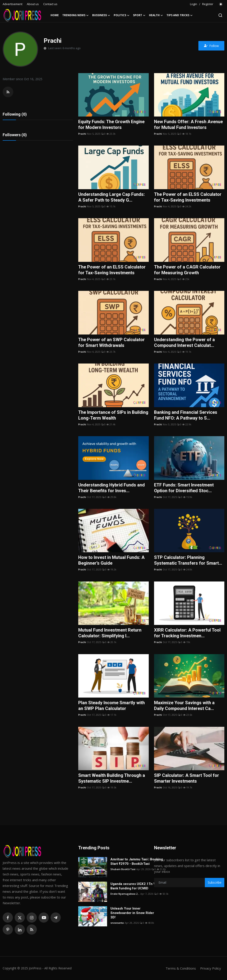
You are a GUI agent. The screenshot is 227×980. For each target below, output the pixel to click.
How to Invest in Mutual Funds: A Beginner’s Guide (111, 560)
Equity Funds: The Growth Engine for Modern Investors (111, 124)
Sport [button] (139, 15)
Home (55, 15)
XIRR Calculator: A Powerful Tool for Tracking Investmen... (187, 633)
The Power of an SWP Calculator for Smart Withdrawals (112, 342)
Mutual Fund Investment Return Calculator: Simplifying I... (110, 633)
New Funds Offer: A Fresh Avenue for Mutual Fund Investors (188, 124)
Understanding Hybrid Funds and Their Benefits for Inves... (112, 488)
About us (33, 4)
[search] (220, 15)
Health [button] (156, 15)
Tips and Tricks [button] (180, 15)
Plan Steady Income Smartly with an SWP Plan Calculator (112, 706)
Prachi (82, 134)
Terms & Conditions (181, 968)
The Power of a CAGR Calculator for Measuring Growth (187, 270)
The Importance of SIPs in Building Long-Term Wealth (113, 415)
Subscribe (215, 882)
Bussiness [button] (101, 15)
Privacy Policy (211, 968)
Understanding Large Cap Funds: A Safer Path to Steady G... (112, 197)
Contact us (50, 4)
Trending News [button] (75, 15)
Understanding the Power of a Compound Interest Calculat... (184, 342)
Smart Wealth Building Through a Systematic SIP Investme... (112, 778)
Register (208, 4)
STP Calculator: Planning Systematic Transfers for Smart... (188, 560)
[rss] (32, 929)
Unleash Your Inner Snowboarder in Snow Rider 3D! (132, 913)
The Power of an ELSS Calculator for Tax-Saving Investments (188, 197)
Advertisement (13, 4)
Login (194, 4)
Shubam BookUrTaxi (123, 869)
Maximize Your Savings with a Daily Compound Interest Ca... (184, 706)
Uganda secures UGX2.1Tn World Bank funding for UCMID (137, 886)
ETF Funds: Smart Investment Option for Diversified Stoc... (184, 488)
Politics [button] (122, 15)
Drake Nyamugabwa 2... (125, 894)
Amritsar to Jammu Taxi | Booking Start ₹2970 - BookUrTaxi (137, 861)
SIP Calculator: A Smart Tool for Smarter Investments (187, 778)
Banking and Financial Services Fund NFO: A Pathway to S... (186, 415)
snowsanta (117, 923)
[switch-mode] (221, 4)
